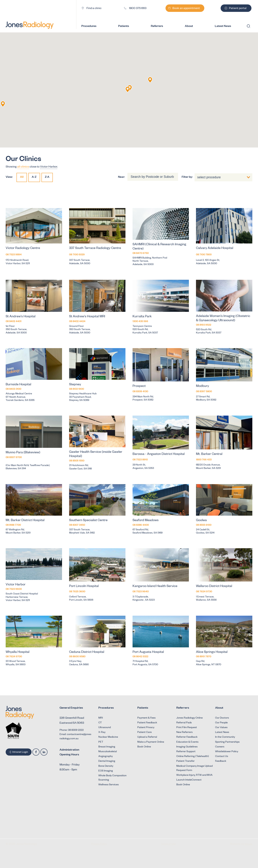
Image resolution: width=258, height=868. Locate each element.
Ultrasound (105, 728)
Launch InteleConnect (189, 780)
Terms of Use (168, 844)
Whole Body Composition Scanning (112, 778)
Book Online (144, 747)
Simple (249, 844)
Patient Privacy (146, 728)
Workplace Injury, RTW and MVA (194, 775)
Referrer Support (186, 752)
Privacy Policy (99, 844)
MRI (101, 718)
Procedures (92, 27)
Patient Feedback (147, 723)
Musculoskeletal (108, 752)
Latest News (222, 733)
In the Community (225, 737)
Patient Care (145, 733)
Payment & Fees (146, 718)
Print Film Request (187, 728)
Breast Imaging (107, 747)
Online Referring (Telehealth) (193, 757)
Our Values (221, 728)
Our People (221, 723)
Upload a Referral (147, 737)
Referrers (160, 27)
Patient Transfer (185, 761)
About (192, 27)
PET (101, 742)
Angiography (106, 757)
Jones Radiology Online (190, 718)
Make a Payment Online (151, 742)
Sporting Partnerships (227, 742)
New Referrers (184, 733)
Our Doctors (222, 718)
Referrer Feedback (187, 737)
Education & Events (187, 742)
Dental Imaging (107, 761)
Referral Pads (184, 723)
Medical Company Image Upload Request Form (194, 768)
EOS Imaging (106, 771)
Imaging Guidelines (187, 747)
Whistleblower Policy (227, 752)
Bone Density (106, 766)
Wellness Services (109, 785)
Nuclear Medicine (108, 737)
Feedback (221, 761)
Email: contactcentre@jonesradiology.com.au (75, 737)
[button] (150, 80)
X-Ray (102, 733)
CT (100, 723)
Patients (127, 27)
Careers (220, 747)
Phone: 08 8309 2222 (72, 730)
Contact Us (222, 757)
